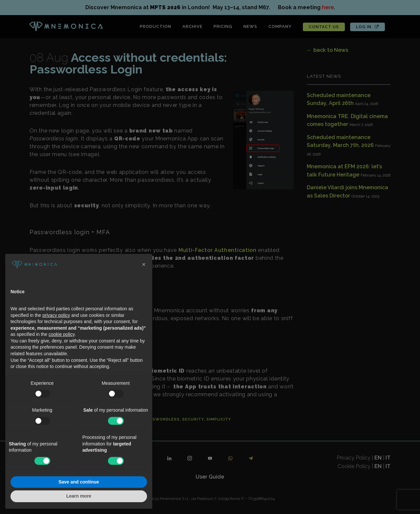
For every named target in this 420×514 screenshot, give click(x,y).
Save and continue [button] (79, 482)
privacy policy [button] (56, 315)
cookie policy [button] (62, 334)
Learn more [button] (79, 496)
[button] (144, 264)
